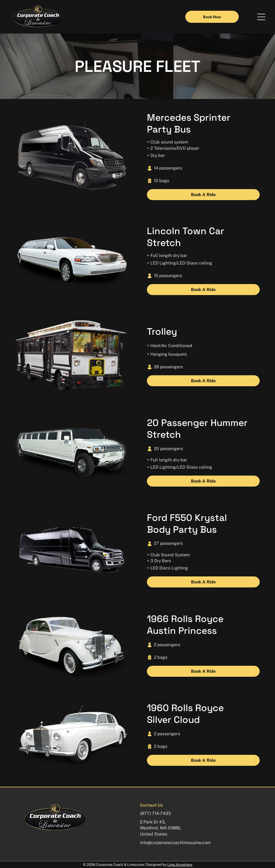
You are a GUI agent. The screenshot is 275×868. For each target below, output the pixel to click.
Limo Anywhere (180, 865)
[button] (261, 17)
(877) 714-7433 (155, 813)
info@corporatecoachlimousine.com (175, 843)
